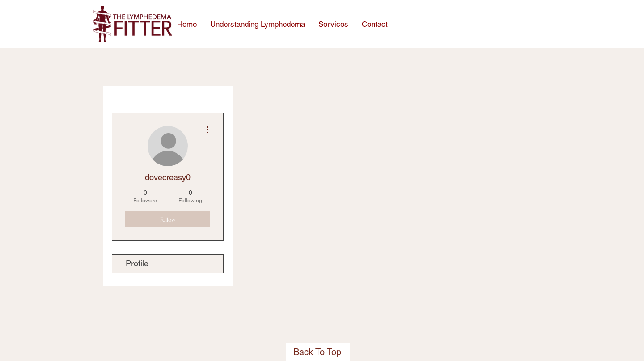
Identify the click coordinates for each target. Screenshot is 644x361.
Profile (137, 263)
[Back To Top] (318, 352)
